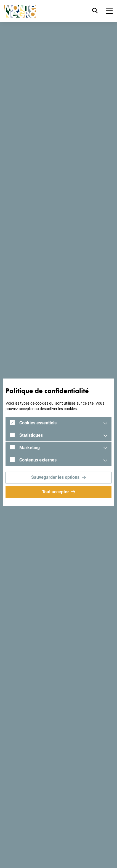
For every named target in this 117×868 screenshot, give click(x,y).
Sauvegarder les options (55, 477)
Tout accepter (55, 492)
